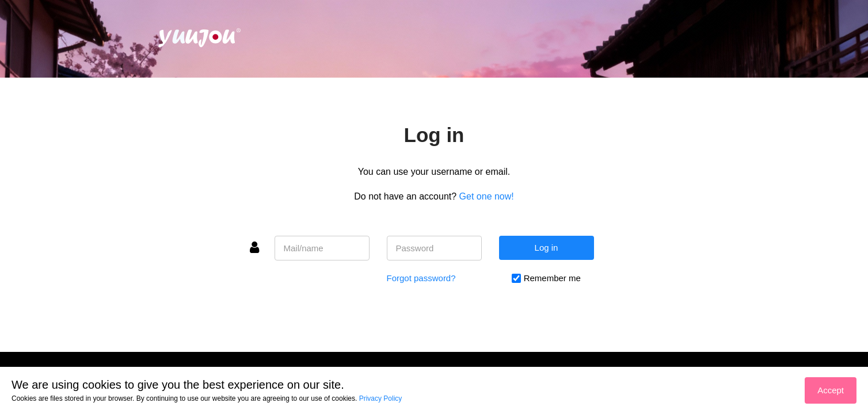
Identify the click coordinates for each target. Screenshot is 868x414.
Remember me (552, 278)
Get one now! (487, 196)
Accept (831, 390)
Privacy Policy (381, 398)
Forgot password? (421, 278)
